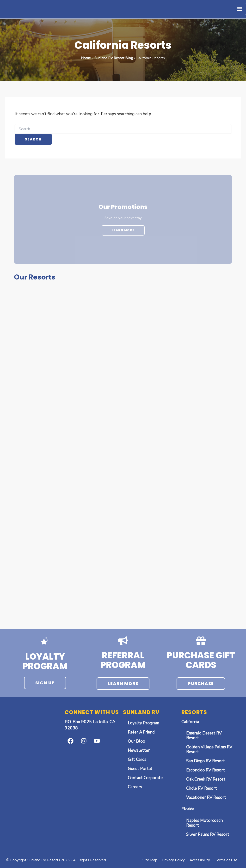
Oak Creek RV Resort (206, 779)
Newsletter (139, 750)
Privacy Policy (173, 860)
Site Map (150, 860)
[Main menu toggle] (240, 9)
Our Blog (136, 741)
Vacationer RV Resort (206, 798)
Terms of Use (226, 860)
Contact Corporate (145, 778)
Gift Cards (137, 760)
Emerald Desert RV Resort (204, 736)
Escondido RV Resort (206, 770)
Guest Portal (140, 769)
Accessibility (200, 860)
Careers (135, 787)
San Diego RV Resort (206, 761)
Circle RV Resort (202, 788)
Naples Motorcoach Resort (204, 823)
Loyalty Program (143, 723)
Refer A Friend (141, 732)
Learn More (123, 230)
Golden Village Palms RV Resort (209, 750)
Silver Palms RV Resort (208, 835)
